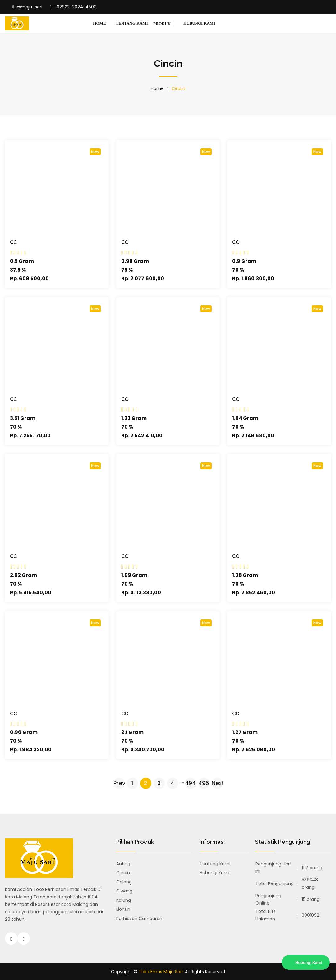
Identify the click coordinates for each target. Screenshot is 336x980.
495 (204, 783)
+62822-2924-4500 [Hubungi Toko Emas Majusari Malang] (73, 7)
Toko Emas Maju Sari (161, 972)
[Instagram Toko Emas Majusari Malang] (11, 938)
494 (190, 783)
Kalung (124, 900)
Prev (119, 783)
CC (13, 242)
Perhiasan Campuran (139, 919)
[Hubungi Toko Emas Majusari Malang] (24, 938)
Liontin (123, 909)
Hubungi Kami (199, 23)
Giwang (124, 891)
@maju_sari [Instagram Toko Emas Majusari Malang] (27, 7)
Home (99, 23)
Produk (163, 24)
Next (217, 783)
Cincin (123, 873)
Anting (123, 864)
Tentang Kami (132, 23)
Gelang (124, 882)
